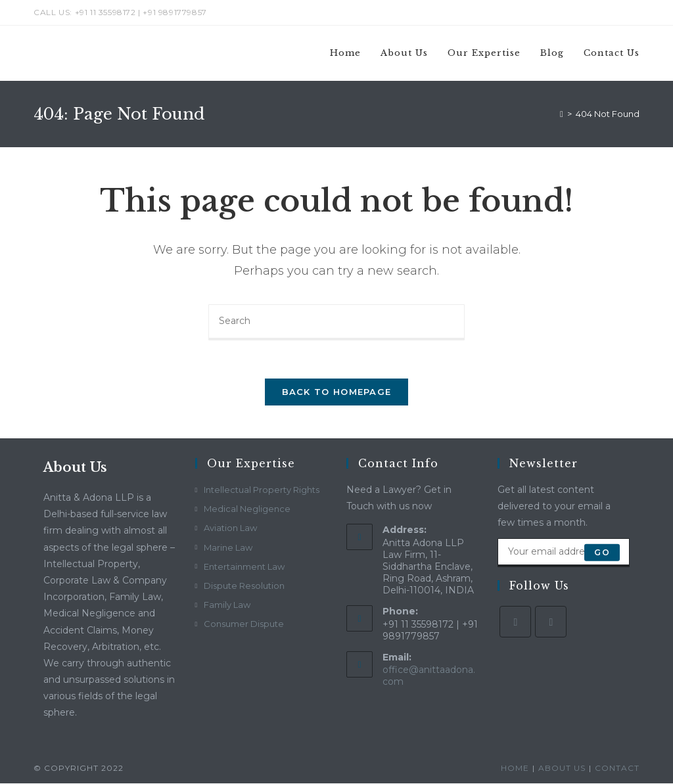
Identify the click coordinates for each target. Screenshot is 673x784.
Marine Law (228, 548)
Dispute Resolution (244, 586)
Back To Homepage (337, 393)
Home (515, 769)
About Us (562, 769)
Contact (617, 769)
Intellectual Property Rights (262, 491)
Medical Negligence (247, 510)
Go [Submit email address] (602, 553)
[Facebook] (515, 622)
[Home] (562, 114)
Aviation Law (230, 529)
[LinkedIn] (551, 622)
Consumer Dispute (244, 625)
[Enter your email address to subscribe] (563, 553)
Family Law (227, 606)
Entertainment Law (244, 567)
